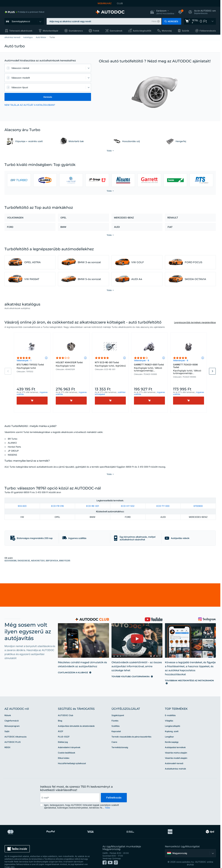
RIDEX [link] (7, 741)
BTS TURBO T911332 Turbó (32, 366)
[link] (24, 12)
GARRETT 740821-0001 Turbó (149, 368)
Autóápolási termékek (175, 741)
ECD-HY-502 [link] (128, 499)
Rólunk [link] (8, 709)
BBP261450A (52, 554)
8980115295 (65, 554)
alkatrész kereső (12, 37)
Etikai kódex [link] (64, 751)
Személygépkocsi (21, 21)
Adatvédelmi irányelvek (69, 741)
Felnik (96, 31)
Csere (114, 735)
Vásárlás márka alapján (176, 746)
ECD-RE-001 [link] (93, 499)
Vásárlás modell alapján (176, 751)
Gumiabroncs (76, 31)
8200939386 (10, 554)
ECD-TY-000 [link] (163, 499)
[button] (162, 12)
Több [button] (107, 801)
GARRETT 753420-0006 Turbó (189, 369)
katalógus (28, 37)
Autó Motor (41, 37)
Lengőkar (169, 730)
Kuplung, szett (172, 725)
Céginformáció (12, 714)
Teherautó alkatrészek (21, 31)
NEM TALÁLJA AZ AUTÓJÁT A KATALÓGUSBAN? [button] (30, 105)
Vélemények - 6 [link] (181, 360)
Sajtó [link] (7, 725)
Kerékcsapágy (172, 735)
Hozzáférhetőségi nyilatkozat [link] (72, 757)
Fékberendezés (208, 31)
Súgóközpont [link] (118, 709)
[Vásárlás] (32, 401)
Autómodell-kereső (174, 757)
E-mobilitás (170, 709)
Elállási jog (63, 735)
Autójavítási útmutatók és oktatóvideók (76, 719)
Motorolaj (167, 31)
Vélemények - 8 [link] (142, 360)
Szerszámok (116, 31)
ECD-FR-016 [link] (57, 499)
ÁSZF (61, 725)
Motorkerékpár (51, 31)
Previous (8, 371)
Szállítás (115, 719)
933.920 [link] (22, 499)
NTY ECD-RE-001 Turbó (110, 364)
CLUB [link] (120, 3)
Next (212, 371)
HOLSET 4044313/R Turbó (71, 364)
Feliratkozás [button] (114, 791)
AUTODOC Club (65, 709)
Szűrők (185, 31)
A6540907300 (38, 554)
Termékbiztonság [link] (120, 741)
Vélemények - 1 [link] (24, 360)
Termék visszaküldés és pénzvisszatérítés (131, 730)
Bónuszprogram (12, 719)
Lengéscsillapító (172, 719)
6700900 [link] (198, 499)
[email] (70, 791)
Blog (60, 714)
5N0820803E (24, 554)
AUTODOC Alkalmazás (15, 730)
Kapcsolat (116, 725)
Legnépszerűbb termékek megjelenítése (195, 322)
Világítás (169, 714)
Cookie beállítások (67, 746)
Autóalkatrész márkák (175, 762)
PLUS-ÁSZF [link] (64, 730)
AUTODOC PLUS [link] (13, 735)
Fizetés (115, 714)
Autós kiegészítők (142, 31)
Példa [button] (154, 21)
